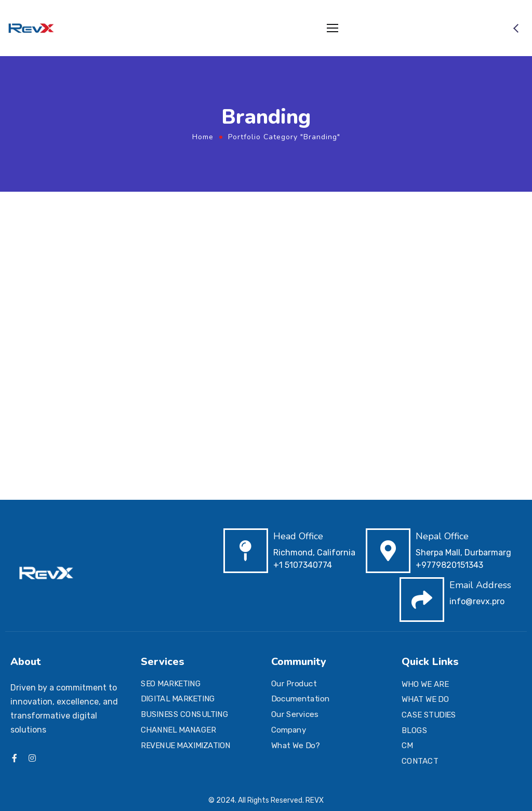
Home (203, 137)
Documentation (300, 699)
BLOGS (414, 730)
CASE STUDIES (429, 715)
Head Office (298, 536)
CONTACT (420, 761)
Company (289, 730)
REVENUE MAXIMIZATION (186, 745)
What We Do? (295, 745)
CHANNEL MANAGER (178, 730)
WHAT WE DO (425, 699)
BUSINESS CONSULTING (184, 714)
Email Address (480, 585)
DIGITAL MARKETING (178, 699)
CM (407, 746)
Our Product (294, 684)
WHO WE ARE (425, 684)
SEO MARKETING (171, 684)
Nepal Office (442, 536)
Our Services (295, 714)
